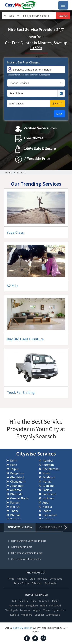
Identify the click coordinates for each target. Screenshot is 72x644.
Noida (46, 473)
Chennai (39, 615)
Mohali (47, 481)
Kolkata (15, 519)
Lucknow (48, 498)
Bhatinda (16, 494)
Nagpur (47, 507)
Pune (14, 465)
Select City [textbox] (15, 16)
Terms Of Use (22, 583)
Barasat (21, 172)
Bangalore (17, 473)
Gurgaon (48, 465)
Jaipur (14, 469)
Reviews (42, 579)
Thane (14, 511)
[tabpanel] (36, 560)
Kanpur (15, 502)
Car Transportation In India (24, 559)
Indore (47, 511)
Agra (46, 502)
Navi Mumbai (51, 469)
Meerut (15, 507)
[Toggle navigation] (63, 5)
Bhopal (15, 515)
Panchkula (49, 494)
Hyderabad (49, 515)
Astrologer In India (20, 547)
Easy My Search (23, 628)
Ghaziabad (17, 477)
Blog (32, 579)
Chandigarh (18, 481)
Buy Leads (50, 583)
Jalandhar (17, 486)
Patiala (47, 490)
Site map (37, 583)
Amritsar (16, 490)
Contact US (56, 579)
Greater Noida (19, 498)
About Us (22, 579)
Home (9, 172)
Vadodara (48, 519)
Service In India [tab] (20, 527)
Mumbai (48, 460)
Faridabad (49, 477)
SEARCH (63, 16)
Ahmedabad (53, 615)
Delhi (14, 460)
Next (59, 114)
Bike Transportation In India (25, 553)
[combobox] (11, 16)
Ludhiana (48, 486)
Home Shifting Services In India (27, 541)
